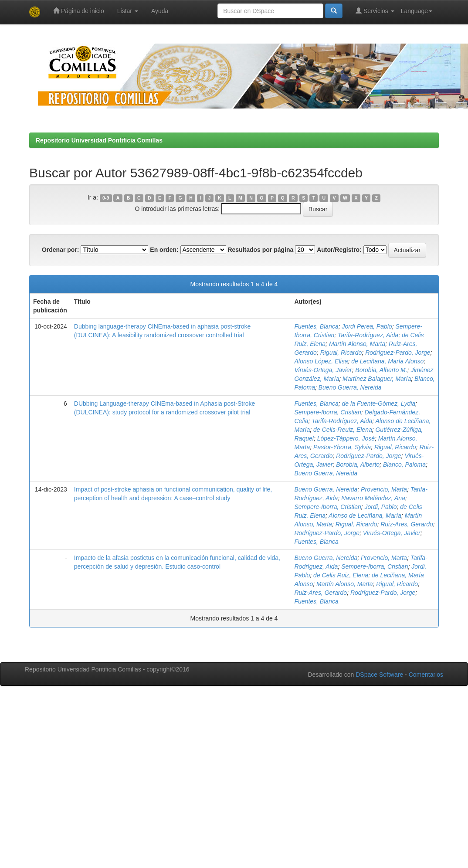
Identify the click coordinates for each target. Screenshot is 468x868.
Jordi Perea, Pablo (367, 326)
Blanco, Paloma (404, 465)
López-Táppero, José (346, 438)
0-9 (106, 198)
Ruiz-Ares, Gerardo (407, 524)
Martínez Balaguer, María (377, 379)
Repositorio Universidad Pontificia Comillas (99, 140)
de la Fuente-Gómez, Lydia (378, 403)
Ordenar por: (61, 250)
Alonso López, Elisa (321, 361)
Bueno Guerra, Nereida (350, 387)
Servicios (375, 11)
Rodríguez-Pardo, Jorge (398, 353)
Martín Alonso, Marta (357, 344)
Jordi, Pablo (381, 507)
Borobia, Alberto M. (381, 370)
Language (417, 11)
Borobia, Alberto (358, 465)
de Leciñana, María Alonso (387, 361)
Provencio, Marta (384, 489)
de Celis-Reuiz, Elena (343, 430)
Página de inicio (79, 11)
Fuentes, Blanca (317, 326)
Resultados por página (260, 250)
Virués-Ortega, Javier (323, 370)
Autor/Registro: (339, 250)
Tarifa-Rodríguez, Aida (368, 335)
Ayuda (160, 11)
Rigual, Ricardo (341, 353)
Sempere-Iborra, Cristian (328, 412)
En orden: (164, 250)
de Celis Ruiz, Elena (341, 575)
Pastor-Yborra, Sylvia (342, 447)
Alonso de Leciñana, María (365, 515)
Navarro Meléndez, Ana (373, 498)
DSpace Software (379, 675)
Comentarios (426, 675)
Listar (128, 11)
